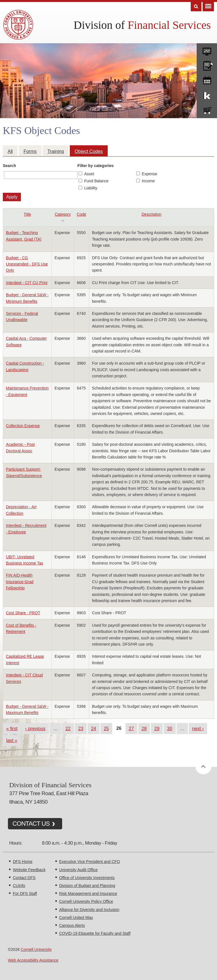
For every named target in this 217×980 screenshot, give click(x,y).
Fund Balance (96, 181)
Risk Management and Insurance (88, 894)
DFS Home (22, 862)
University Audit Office (78, 870)
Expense (149, 174)
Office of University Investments (87, 878)
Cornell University (36, 949)
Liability (91, 188)
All (10, 151)
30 (170, 728)
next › (198, 728)
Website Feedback (29, 870)
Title (27, 214)
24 (94, 728)
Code (82, 214)
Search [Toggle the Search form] (196, 7)
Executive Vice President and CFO (89, 862)
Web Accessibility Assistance (33, 960)
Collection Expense (23, 426)
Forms (30, 151)
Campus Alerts (72, 925)
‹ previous (35, 728)
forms (207, 49)
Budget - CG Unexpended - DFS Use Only (27, 264)
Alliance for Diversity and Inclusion (89, 910)
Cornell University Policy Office (86, 901)
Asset (89, 174)
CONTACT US (31, 824)
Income (148, 181)
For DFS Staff (25, 894)
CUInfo (19, 886)
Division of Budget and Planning (87, 886)
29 (157, 728)
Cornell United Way (76, 918)
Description (151, 214)
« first (12, 728)
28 (144, 728)
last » (12, 740)
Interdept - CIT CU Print (27, 283)
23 (81, 728)
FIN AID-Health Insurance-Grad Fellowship (20, 582)
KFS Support (207, 94)
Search (9, 166)
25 (106, 728)
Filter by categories (96, 166)
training (207, 79)
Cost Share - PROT (23, 613)
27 (131, 728)
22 (68, 728)
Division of (142, 25)
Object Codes (89, 151)
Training (56, 151)
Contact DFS (24, 878)
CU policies (207, 64)
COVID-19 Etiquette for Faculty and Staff (95, 933)
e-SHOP (207, 109)
